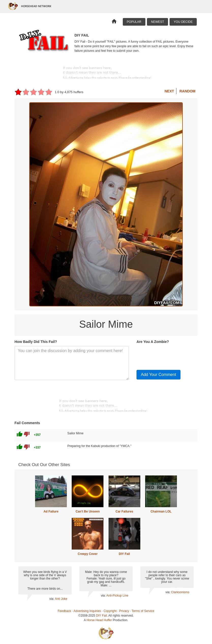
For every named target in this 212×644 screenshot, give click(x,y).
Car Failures (124, 511)
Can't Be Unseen (88, 511)
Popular (134, 22)
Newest (157, 22)
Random (187, 91)
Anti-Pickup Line (117, 596)
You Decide (183, 22)
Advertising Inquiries (87, 611)
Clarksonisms (180, 592)
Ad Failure (51, 511)
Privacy (124, 611)
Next (169, 91)
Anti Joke (61, 599)
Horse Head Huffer (99, 620)
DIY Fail (124, 554)
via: (52, 599)
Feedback (64, 611)
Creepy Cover (88, 554)
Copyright (110, 611)
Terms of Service (143, 611)
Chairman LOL (161, 511)
